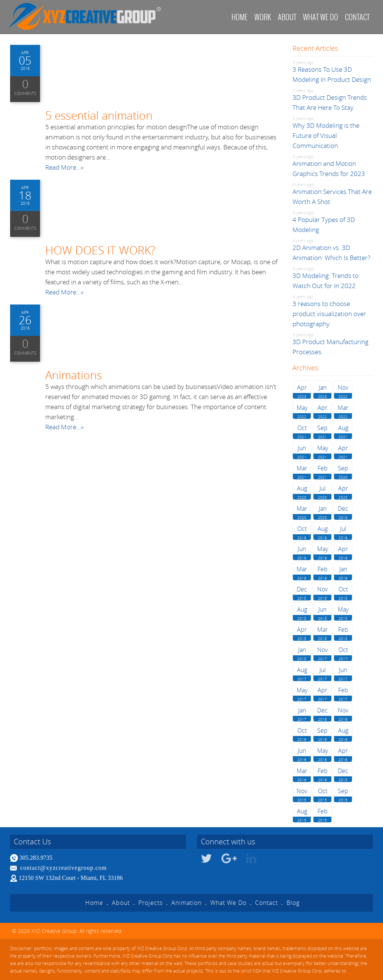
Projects (151, 903)
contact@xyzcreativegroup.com (64, 868)
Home (240, 17)
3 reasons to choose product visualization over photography (329, 314)
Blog (293, 903)
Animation (186, 903)
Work (263, 17)
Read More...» (64, 167)
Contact (357, 17)
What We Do (228, 903)
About (287, 17)
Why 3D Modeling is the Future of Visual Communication (326, 135)
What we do (321, 17)
